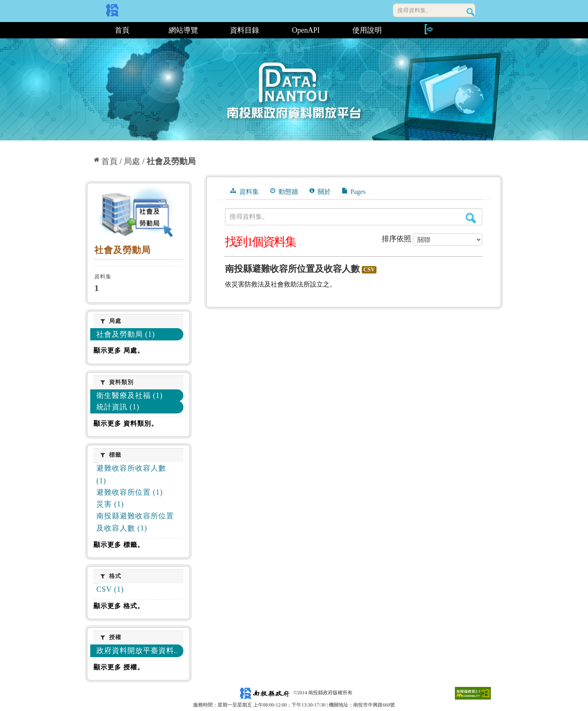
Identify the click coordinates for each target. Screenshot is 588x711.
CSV (369, 270)
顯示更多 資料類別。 (126, 423)
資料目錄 (245, 30)
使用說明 (367, 30)
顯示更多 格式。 (119, 606)
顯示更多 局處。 (119, 350)
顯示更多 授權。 (119, 667)
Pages (354, 191)
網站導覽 (183, 30)
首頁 (122, 30)
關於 (320, 191)
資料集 (245, 191)
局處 (132, 161)
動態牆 (284, 191)
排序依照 (396, 239)
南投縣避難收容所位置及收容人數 (292, 269)
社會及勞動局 (171, 161)
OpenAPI (306, 30)
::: (88, 30)
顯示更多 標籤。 (119, 545)
